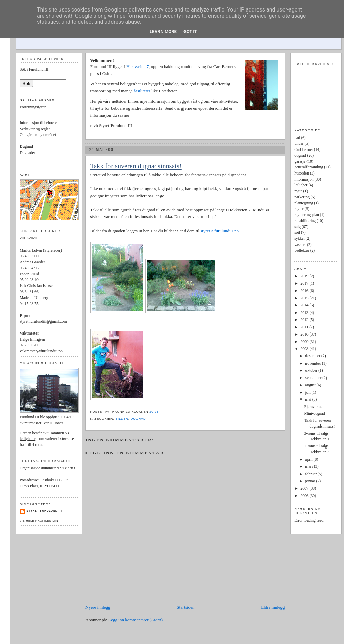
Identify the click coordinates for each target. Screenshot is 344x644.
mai (309, 400)
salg (298, 227)
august (311, 385)
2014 (305, 305)
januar (311, 481)
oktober (312, 371)
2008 (305, 349)
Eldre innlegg (273, 607)
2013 (305, 313)
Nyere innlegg (98, 607)
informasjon (304, 179)
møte (298, 191)
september (314, 378)
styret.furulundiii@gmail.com (43, 321)
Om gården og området (38, 135)
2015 (305, 298)
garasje (300, 162)
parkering (302, 197)
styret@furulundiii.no (219, 231)
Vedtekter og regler (35, 129)
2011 (305, 327)
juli (308, 393)
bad (297, 138)
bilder (122, 419)
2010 (305, 334)
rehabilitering (305, 221)
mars (310, 467)
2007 (305, 489)
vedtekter (302, 250)
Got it (190, 32)
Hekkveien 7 (138, 66)
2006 (305, 496)
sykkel (300, 239)
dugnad (138, 419)
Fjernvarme (313, 407)
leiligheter (28, 439)
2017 (305, 284)
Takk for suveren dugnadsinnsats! (136, 166)
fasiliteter (143, 91)
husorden (302, 173)
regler (299, 209)
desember (313, 356)
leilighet (301, 185)
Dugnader (27, 153)
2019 (305, 276)
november (314, 363)
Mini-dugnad (314, 413)
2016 (305, 291)
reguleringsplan (307, 215)
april (309, 459)
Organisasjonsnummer (37, 468)
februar (311, 474)
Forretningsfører (33, 107)
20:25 (154, 412)
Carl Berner (304, 150)
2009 (305, 342)
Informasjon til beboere (38, 123)
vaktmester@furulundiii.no (41, 351)
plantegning (304, 203)
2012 (305, 320)
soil (297, 233)
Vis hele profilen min (39, 521)
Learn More (163, 32)
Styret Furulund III (44, 511)
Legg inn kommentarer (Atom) (135, 620)
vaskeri (300, 245)
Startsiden (186, 607)
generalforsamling (309, 167)
